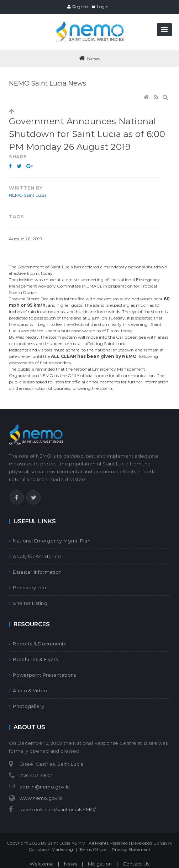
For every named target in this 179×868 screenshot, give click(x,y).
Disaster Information (35, 572)
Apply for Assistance (35, 556)
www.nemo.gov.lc (41, 798)
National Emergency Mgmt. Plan (50, 541)
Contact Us (136, 864)
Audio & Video (28, 690)
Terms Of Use (93, 849)
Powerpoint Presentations (43, 675)
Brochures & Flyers (33, 659)
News (71, 864)
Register (81, 7)
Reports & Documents (38, 644)
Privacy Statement (131, 849)
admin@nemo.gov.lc (45, 787)
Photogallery (27, 706)
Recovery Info (28, 588)
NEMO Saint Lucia (28, 195)
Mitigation (100, 864)
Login (103, 7)
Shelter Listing (28, 603)
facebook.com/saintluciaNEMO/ (58, 809)
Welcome (41, 864)
